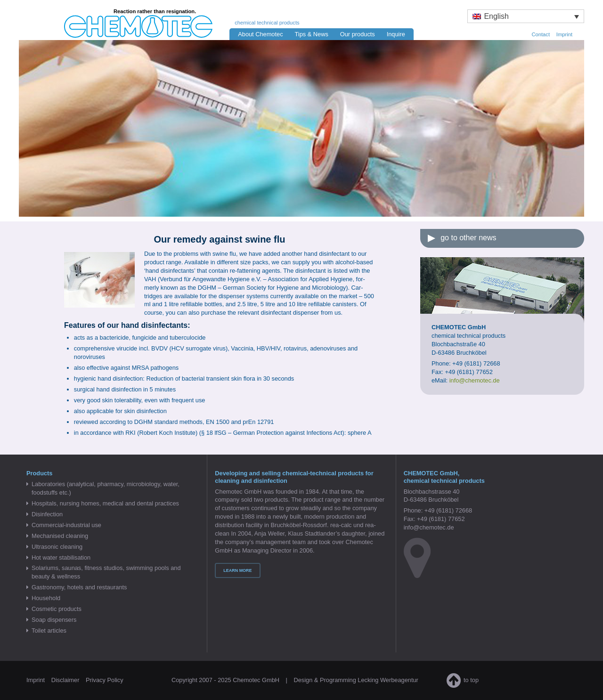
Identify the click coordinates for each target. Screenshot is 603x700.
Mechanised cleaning (60, 536)
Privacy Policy (105, 680)
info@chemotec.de (475, 380)
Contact (541, 34)
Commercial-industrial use (66, 525)
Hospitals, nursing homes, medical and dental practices (105, 503)
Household (46, 598)
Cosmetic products (57, 609)
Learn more (237, 570)
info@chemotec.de (429, 527)
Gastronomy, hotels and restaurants (79, 587)
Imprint (564, 34)
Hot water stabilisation (61, 558)
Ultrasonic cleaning (57, 547)
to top (463, 680)
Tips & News (311, 34)
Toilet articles (49, 631)
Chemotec (130, 20)
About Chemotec (260, 34)
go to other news (468, 238)
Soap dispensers (54, 620)
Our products (358, 34)
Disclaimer (65, 680)
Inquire (396, 34)
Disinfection (47, 514)
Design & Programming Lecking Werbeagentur (356, 680)
